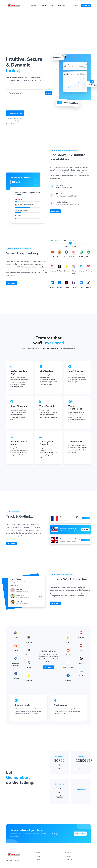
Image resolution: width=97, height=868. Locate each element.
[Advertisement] (49, 23)
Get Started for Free (15, 113)
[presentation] (21, 100)
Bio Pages (38, 859)
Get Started (86, 5)
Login (76, 5)
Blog (52, 5)
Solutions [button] (34, 5)
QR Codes (38, 856)
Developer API (69, 859)
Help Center (68, 856)
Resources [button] (61, 5)
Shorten (48, 93)
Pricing (45, 5)
